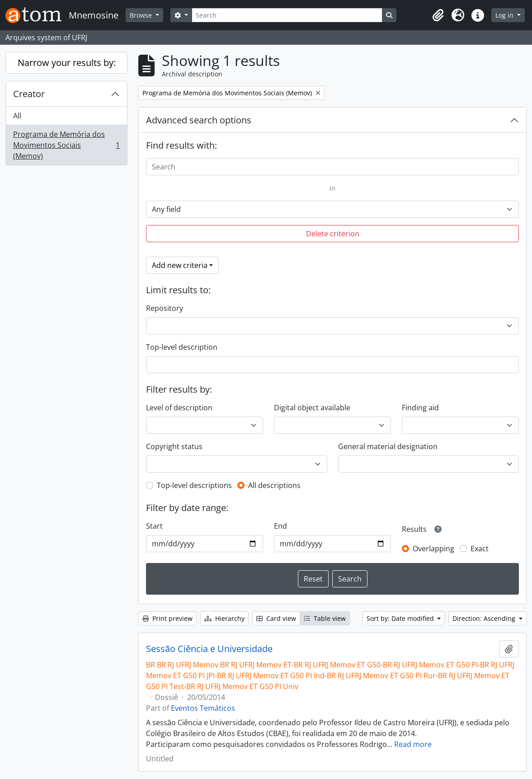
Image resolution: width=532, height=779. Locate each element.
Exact (480, 549)
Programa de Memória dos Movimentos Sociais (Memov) (66, 145)
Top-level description (182, 347)
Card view (276, 618)
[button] (438, 15)
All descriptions (274, 485)
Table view (325, 618)
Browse (142, 15)
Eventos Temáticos (203, 708)
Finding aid (420, 408)
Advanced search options (199, 120)
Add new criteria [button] (180, 265)
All (17, 116)
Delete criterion (333, 234)
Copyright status (174, 446)
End (280, 526)
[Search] (287, 15)
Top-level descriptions (194, 485)
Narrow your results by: (67, 63)
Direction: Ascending (485, 618)
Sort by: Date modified (401, 618)
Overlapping (433, 549)
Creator (29, 94)
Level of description (179, 408)
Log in (505, 15)
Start (154, 526)
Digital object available (312, 408)
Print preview (167, 618)
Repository (165, 308)
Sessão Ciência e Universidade (209, 649)
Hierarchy (224, 618)
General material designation (388, 446)
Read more (413, 744)
